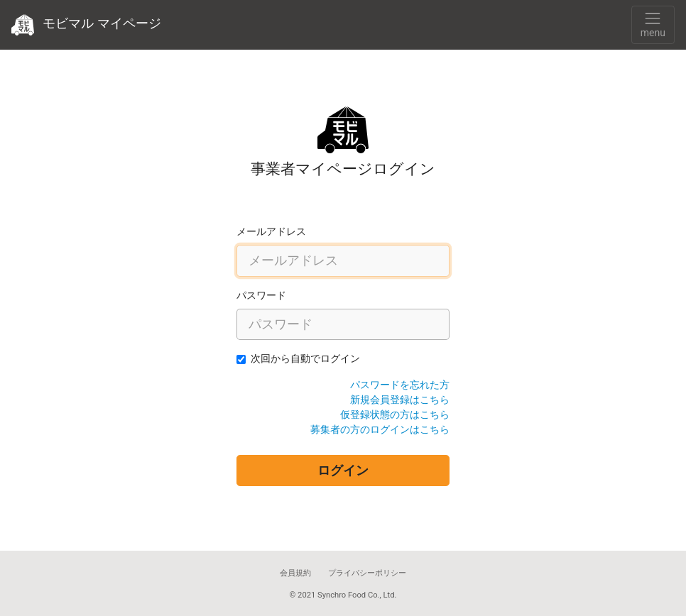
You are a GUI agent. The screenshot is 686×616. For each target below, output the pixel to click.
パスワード (261, 295)
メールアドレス (271, 231)
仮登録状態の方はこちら (395, 414)
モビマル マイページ (86, 24)
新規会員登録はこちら (400, 400)
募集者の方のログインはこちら (380, 429)
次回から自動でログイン (305, 358)
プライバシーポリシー (367, 573)
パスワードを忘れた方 (400, 385)
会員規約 (295, 573)
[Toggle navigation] (653, 25)
